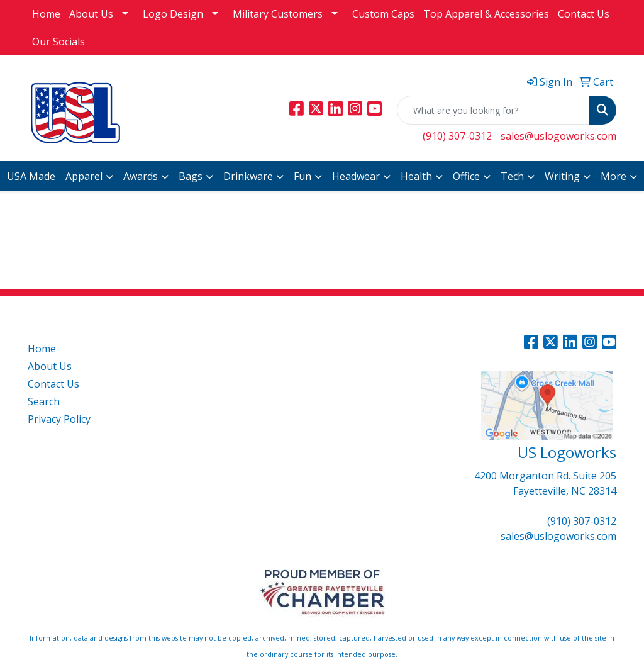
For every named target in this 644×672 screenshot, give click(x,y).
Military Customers (278, 14)
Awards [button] (141, 176)
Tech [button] (512, 176)
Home (46, 14)
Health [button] (416, 176)
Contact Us (584, 14)
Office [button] (466, 176)
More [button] (613, 176)
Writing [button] (562, 176)
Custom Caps (383, 14)
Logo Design (173, 14)
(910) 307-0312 (457, 136)
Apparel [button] (84, 176)
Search (44, 401)
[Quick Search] (493, 110)
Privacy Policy (59, 419)
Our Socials (58, 42)
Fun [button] (303, 176)
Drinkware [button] (248, 176)
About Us (91, 14)
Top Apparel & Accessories (486, 14)
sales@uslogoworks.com (558, 136)
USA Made (31, 176)
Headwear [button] (356, 176)
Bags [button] (191, 176)
